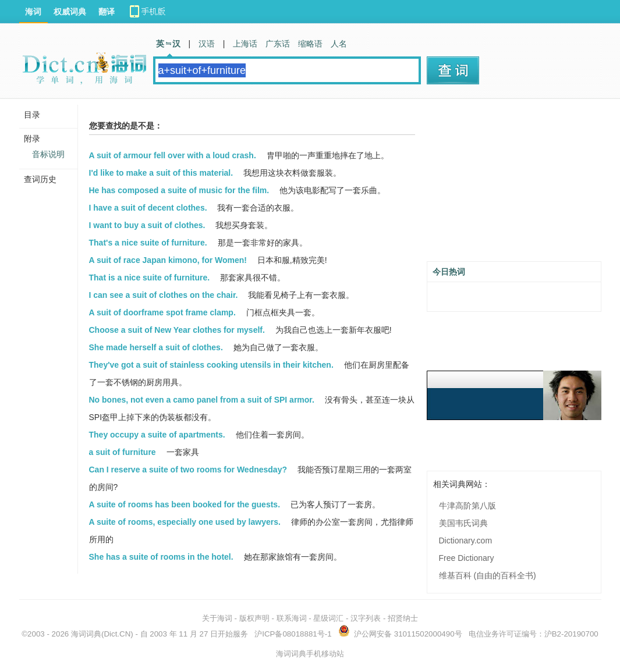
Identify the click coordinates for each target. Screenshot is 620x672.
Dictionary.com (466, 541)
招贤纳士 (403, 618)
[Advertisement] (514, 184)
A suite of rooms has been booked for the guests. (185, 504)
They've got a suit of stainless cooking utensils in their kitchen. (211, 365)
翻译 (107, 12)
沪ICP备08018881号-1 (293, 634)
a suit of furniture (123, 452)
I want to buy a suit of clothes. (147, 225)
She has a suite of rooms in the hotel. (161, 557)
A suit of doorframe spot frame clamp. (162, 312)
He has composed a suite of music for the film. (179, 190)
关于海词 (217, 618)
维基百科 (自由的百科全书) (488, 575)
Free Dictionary (467, 558)
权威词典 (70, 12)
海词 (33, 12)
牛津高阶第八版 (467, 506)
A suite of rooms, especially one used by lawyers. (185, 522)
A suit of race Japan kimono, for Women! (168, 260)
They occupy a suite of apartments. (157, 435)
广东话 (278, 44)
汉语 (207, 44)
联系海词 (292, 618)
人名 (339, 44)
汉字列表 (366, 618)
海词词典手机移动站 (310, 654)
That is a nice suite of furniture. (150, 278)
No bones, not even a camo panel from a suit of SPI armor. (202, 400)
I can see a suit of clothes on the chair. (164, 295)
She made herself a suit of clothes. (156, 347)
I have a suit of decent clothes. (148, 208)
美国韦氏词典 (463, 523)
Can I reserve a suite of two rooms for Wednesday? (188, 470)
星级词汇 (328, 618)
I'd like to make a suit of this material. (161, 173)
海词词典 (86, 634)
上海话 (245, 44)
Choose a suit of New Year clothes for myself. (177, 330)
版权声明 (254, 618)
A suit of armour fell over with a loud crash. (173, 155)
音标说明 (48, 154)
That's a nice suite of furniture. (148, 243)
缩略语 (310, 44)
